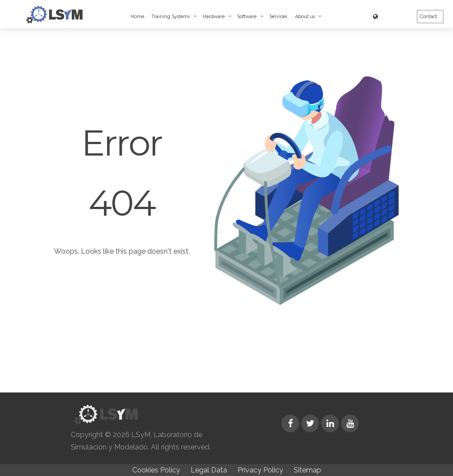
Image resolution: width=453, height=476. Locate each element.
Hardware (214, 17)
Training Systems (171, 17)
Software (248, 17)
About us (306, 17)
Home (137, 17)
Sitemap (307, 470)
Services (278, 17)
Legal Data (209, 470)
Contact (428, 17)
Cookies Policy (156, 470)
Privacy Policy (260, 470)
